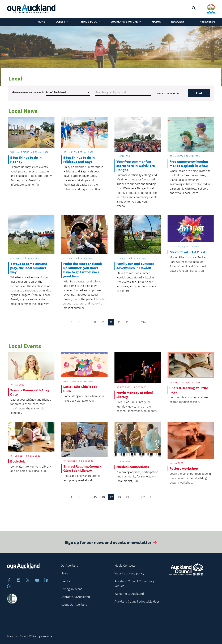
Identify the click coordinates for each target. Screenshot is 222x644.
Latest (62, 22)
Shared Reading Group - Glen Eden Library (82, 468)
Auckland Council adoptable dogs (137, 601)
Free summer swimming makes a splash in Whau (189, 164)
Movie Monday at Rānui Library (135, 395)
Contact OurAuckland (75, 597)
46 (103, 497)
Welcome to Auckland (129, 594)
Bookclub (18, 461)
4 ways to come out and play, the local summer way (29, 268)
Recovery (178, 22)
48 (119, 497)
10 (103, 322)
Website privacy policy (129, 573)
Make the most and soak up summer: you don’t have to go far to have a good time (83, 270)
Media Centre (207, 22)
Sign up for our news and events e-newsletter (111, 545)
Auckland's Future (126, 22)
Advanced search (170, 93)
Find (199, 93)
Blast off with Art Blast (187, 252)
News (64, 573)
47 (111, 497)
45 (95, 497)
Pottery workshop (184, 468)
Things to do (90, 22)
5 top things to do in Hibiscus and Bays (79, 160)
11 (111, 322)
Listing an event (71, 589)
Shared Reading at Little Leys (189, 390)
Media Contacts (125, 566)
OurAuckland (69, 566)
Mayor (156, 22)
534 (143, 322)
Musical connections (133, 467)
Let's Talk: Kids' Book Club (80, 389)
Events (65, 581)
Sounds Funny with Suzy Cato (30, 392)
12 (119, 322)
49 (127, 497)
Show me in (28, 92)
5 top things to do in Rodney (26, 160)
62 (143, 497)
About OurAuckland (74, 605)
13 (127, 322)
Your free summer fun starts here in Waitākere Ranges (136, 166)
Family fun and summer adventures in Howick (135, 266)
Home (41, 22)
